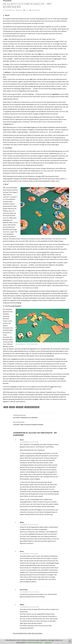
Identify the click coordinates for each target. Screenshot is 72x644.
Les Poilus (20, 407)
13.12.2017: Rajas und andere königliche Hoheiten (36, 423)
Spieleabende (7, 1)
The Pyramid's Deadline (32, 407)
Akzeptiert (48, 642)
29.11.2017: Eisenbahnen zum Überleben (36, 416)
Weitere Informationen (35, 642)
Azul (6, 407)
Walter (20, 10)
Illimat (12, 407)
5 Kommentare (36, 10)
